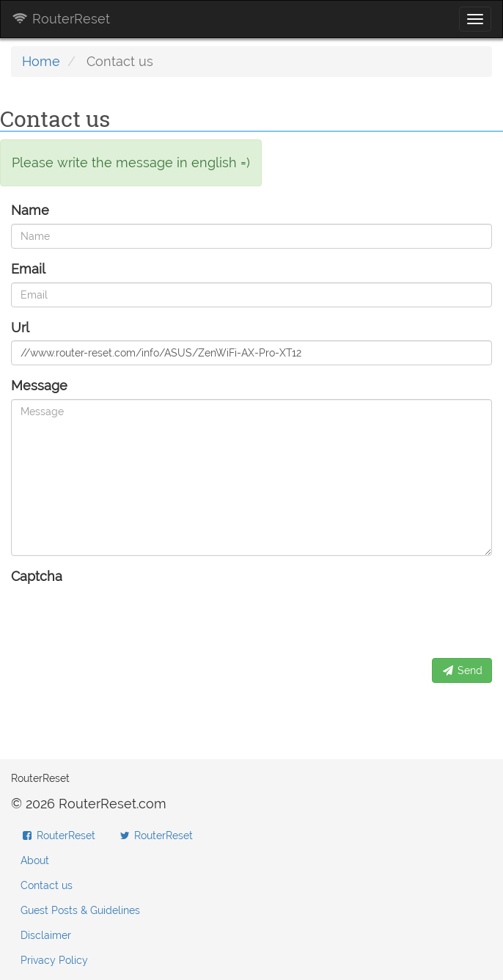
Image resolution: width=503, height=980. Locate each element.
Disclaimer (46, 935)
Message (39, 385)
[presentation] (122, 618)
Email (28, 269)
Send (462, 670)
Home (41, 61)
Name (30, 210)
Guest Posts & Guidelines (80, 910)
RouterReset (61, 19)
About (35, 860)
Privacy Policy (54, 960)
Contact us (47, 885)
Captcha (37, 576)
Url (20, 328)
